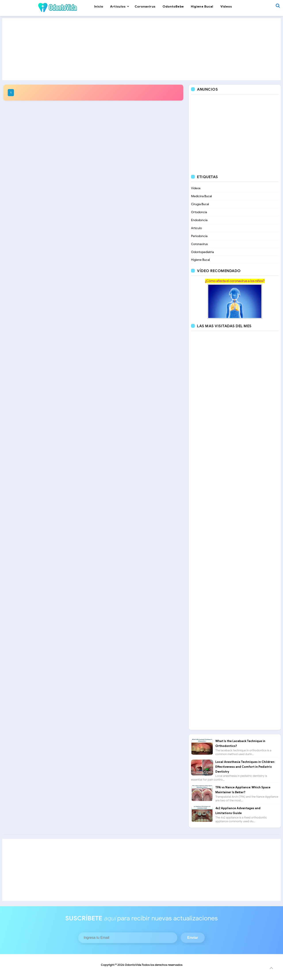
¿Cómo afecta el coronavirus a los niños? (235, 281)
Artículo (196, 228)
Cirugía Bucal (200, 204)
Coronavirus (199, 244)
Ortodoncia (199, 212)
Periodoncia (199, 236)
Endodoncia (199, 220)
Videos (196, 188)
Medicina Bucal (201, 196)
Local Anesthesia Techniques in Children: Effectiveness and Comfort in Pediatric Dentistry (245, 767)
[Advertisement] (141, 49)
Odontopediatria (202, 252)
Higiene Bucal (200, 260)
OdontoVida (133, 965)
